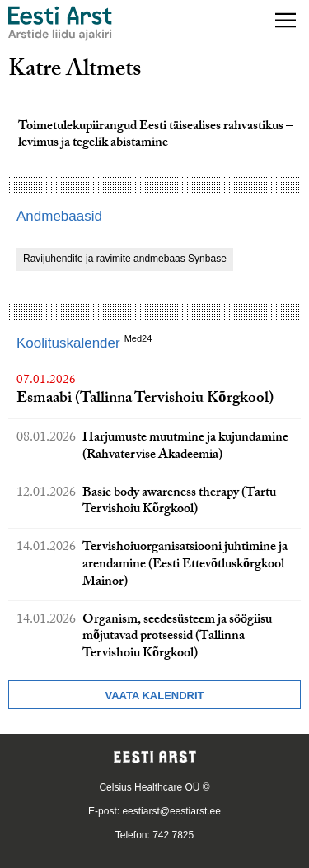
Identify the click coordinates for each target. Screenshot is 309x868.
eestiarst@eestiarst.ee (171, 811)
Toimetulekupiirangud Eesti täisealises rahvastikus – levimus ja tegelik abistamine (155, 136)
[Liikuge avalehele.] (60, 23)
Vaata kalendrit (154, 695)
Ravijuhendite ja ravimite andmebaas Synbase (125, 259)
